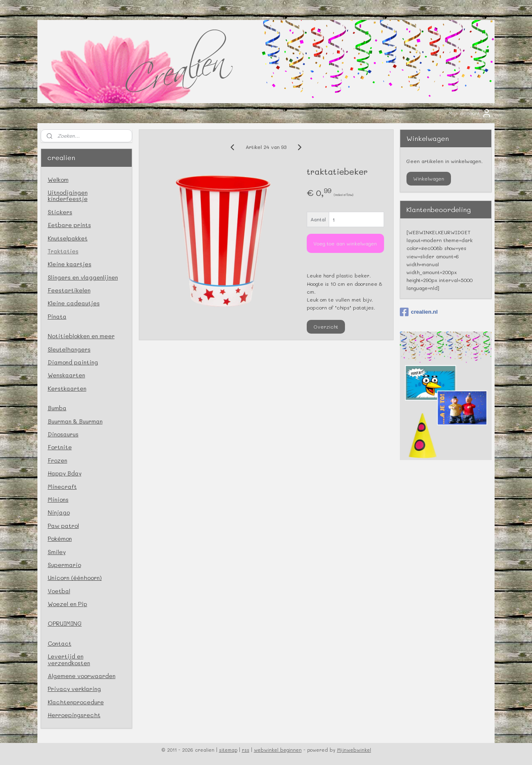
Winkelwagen (429, 178)
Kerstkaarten (67, 388)
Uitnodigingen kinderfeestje (68, 196)
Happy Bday (65, 473)
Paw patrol (63, 526)
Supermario (64, 565)
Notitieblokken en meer (81, 336)
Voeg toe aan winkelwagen (345, 243)
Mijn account (470, 113)
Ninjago (59, 512)
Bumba (57, 408)
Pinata (57, 316)
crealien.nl (419, 312)
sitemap (228, 750)
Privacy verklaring (74, 689)
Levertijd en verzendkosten (69, 659)
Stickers (60, 212)
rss (246, 750)
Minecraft (62, 486)
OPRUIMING (65, 623)
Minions (58, 499)
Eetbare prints (69, 225)
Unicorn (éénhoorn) (75, 578)
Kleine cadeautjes (74, 303)
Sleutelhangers (69, 349)
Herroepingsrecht (74, 715)
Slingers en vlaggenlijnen (83, 277)
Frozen (58, 460)
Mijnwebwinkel (354, 750)
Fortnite (60, 447)
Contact (60, 643)
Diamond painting (73, 362)
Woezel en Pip (68, 604)
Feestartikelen (69, 290)
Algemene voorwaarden (82, 676)
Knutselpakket (68, 238)
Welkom (58, 179)
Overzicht (326, 327)
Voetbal (59, 591)
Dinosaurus (63, 434)
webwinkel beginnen (278, 750)
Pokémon (60, 538)
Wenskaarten (66, 375)
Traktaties (63, 251)
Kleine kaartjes (70, 264)
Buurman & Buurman (75, 421)
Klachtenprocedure (76, 702)
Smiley (57, 552)
